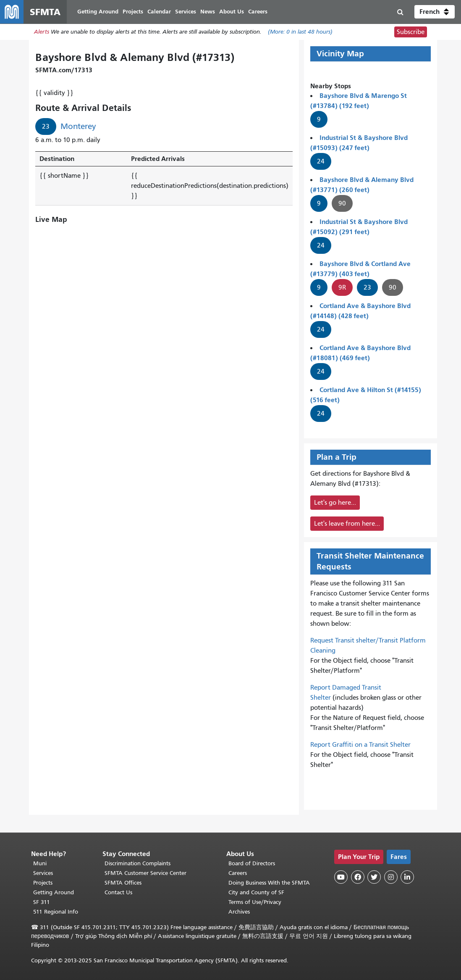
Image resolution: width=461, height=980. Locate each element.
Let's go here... (335, 503)
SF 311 (42, 902)
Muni (40, 863)
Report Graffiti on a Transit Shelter (360, 745)
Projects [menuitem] (133, 12)
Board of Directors (252, 863)
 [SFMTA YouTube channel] (341, 877)
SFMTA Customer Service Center (145, 873)
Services (43, 873)
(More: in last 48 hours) (300, 32)
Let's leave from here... (347, 524)
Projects (43, 883)
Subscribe (411, 32)
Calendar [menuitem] (159, 12)
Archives (239, 912)
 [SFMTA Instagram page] (391, 877)
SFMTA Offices (123, 883)
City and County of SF (256, 892)
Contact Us (118, 892)
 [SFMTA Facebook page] (358, 877)
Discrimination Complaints (138, 863)
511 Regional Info (56, 912)
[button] (435, 12)
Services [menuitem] (186, 12)
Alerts (42, 32)
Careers (238, 873)
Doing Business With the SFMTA (269, 883)
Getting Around (54, 892)
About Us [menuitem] (232, 12)
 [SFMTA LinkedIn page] (407, 877)
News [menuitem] (208, 12)
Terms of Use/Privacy (255, 902)
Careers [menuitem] (258, 12)
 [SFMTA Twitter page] (374, 877)
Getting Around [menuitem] (98, 12)
